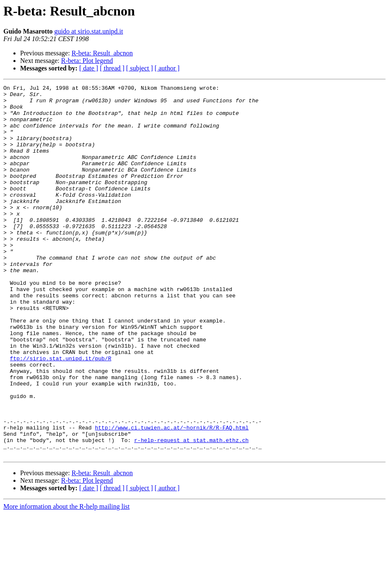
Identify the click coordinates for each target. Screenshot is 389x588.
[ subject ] (140, 68)
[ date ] (89, 68)
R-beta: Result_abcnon (102, 53)
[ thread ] (112, 68)
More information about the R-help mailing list (66, 581)
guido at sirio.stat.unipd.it (88, 31)
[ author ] (167, 68)
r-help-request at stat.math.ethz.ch (191, 512)
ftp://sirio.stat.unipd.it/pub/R (61, 414)
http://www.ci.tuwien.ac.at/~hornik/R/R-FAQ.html (172, 497)
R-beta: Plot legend (87, 61)
